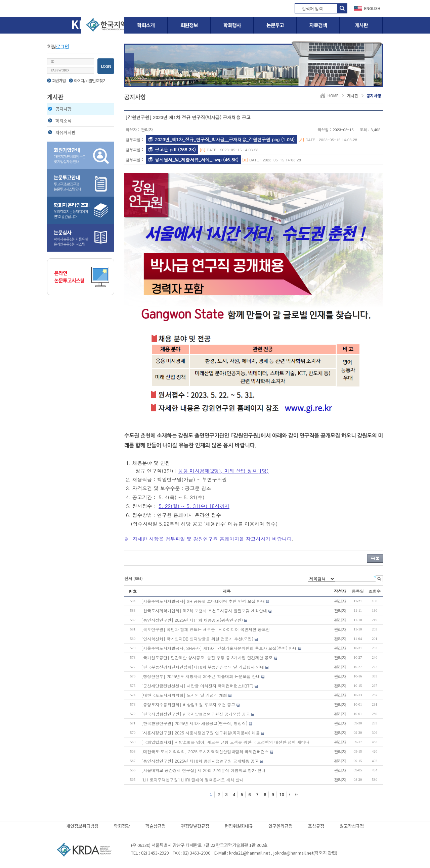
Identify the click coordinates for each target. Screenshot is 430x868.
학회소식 (60, 121)
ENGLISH (372, 8)
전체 (134, 578)
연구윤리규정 (281, 826)
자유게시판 (62, 132)
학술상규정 (156, 826)
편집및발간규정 (195, 826)
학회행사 (232, 25)
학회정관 (122, 826)
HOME (333, 95)
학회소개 (146, 25)
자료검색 (318, 25)
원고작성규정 (352, 826)
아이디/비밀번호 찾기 (88, 80)
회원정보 (189, 25)
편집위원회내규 (239, 826)
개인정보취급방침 (82, 826)
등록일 (358, 591)
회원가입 (56, 80)
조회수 (375, 591)
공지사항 (60, 109)
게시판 (361, 25)
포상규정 (316, 826)
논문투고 (275, 25)
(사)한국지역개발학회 (84, 850)
